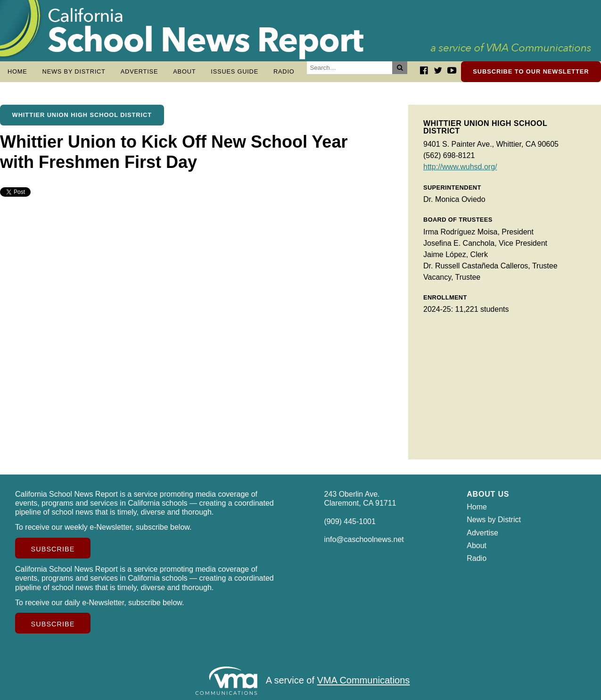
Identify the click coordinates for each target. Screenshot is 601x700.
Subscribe (53, 549)
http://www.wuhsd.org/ (460, 167)
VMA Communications (364, 681)
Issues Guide (235, 71)
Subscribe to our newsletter (531, 71)
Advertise (140, 71)
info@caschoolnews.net (364, 539)
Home (17, 71)
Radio (284, 71)
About (184, 71)
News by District (74, 71)
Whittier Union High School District (82, 115)
